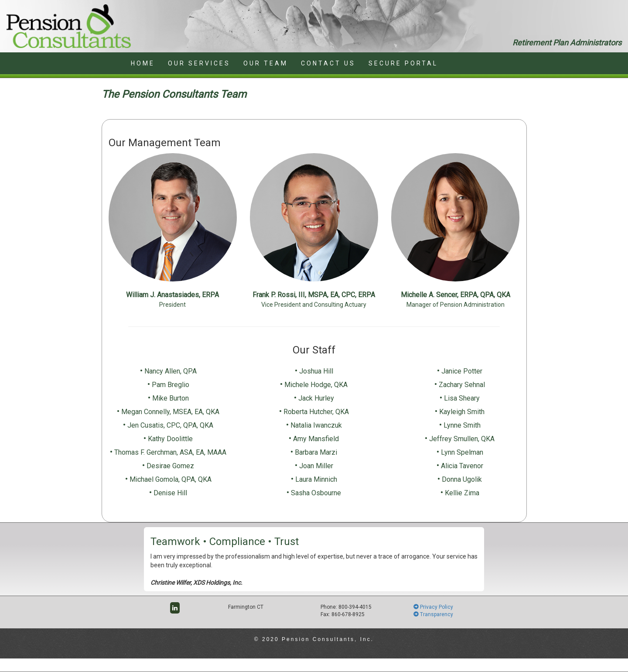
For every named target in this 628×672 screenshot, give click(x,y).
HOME (143, 63)
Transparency (433, 614)
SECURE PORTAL (403, 63)
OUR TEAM (266, 63)
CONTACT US (328, 63)
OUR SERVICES (199, 63)
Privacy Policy (433, 607)
